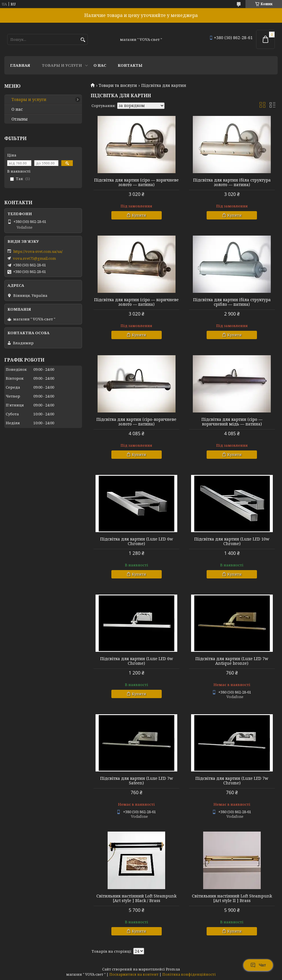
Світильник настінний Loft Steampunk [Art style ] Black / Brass (136, 898)
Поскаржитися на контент (134, 974)
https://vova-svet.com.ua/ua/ (38, 251)
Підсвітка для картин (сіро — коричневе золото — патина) (136, 182)
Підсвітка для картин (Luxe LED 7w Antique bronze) (232, 661)
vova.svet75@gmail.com (34, 258)
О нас (100, 65)
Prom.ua (173, 969)
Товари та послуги (118, 85)
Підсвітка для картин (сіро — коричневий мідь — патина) (232, 422)
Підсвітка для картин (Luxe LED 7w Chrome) (232, 781)
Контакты (130, 65)
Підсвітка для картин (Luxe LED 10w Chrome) (232, 541)
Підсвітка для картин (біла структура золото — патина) (232, 182)
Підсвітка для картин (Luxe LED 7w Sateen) (137, 781)
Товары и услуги (62, 65)
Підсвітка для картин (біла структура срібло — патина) (232, 302)
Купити (139, 215)
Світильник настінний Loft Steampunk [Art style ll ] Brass (232, 898)
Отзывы (20, 119)
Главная (20, 65)
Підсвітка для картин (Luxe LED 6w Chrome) (137, 541)
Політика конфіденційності (189, 974)
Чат (258, 965)
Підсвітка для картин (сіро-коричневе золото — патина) (136, 422)
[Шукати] (83, 40)
